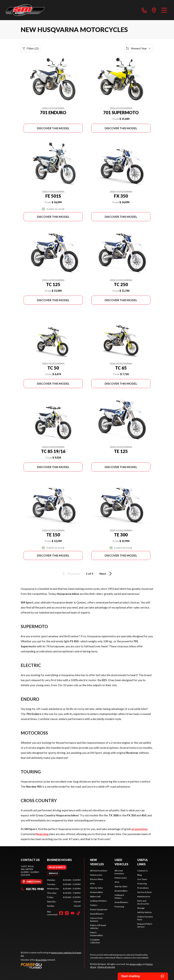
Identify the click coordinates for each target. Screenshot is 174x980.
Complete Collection (95, 941)
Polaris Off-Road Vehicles (98, 927)
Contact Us (143, 871)
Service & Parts (145, 892)
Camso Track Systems (96, 919)
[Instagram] (67, 913)
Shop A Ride (41, 960)
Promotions (143, 888)
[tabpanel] (64, 893)
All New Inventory (99, 871)
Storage (141, 908)
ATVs (92, 884)
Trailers (94, 905)
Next (106, 574)
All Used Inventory (119, 872)
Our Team (142, 879)
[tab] (57, 867)
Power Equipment (99, 909)
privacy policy (136, 964)
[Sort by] (139, 48)
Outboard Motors (99, 901)
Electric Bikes (97, 879)
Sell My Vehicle (144, 912)
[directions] (154, 10)
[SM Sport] (25, 10)
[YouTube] (73, 913)
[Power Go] (52, 966)
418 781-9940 (32, 889)
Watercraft (95, 896)
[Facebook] (61, 913)
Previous (70, 574)
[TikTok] (78, 913)
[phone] (144, 10)
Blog (139, 875)
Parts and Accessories (143, 902)
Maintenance (144, 896)
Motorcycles (96, 875)
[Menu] (164, 10)
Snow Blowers (97, 914)
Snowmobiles (97, 892)
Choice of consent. (106, 967)
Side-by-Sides (97, 888)
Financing (119, 907)
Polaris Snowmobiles (97, 934)
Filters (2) (30, 48)
